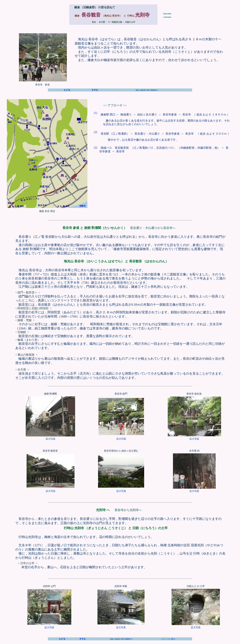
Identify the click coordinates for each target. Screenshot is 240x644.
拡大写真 (51, 439)
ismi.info (167, 14)
